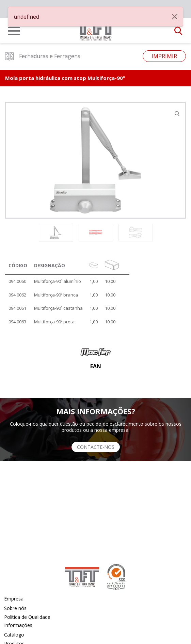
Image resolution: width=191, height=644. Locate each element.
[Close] (175, 17)
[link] (96, 29)
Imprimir (164, 56)
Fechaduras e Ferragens (43, 56)
